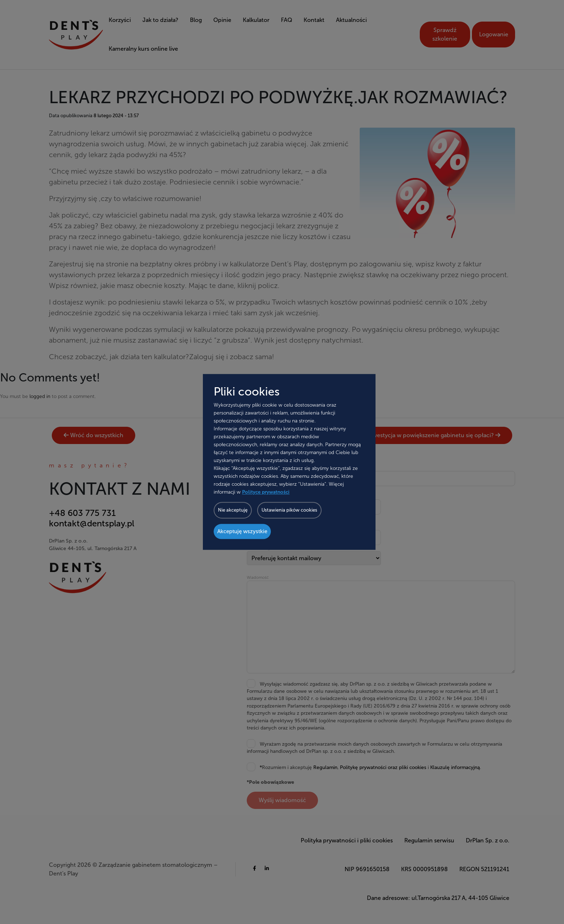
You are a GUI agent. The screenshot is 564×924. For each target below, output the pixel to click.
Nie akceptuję (233, 510)
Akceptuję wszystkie (242, 532)
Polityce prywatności (266, 492)
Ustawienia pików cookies (289, 510)
